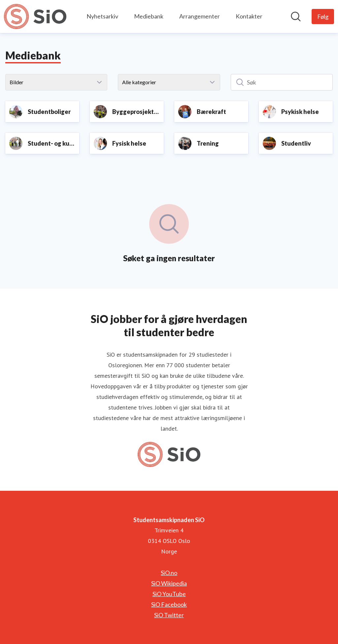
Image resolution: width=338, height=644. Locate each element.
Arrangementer (200, 16)
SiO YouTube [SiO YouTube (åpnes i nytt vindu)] (169, 594)
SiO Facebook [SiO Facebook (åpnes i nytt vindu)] (169, 604)
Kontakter (249, 16)
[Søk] (282, 82)
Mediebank (149, 16)
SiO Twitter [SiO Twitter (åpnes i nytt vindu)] (169, 615)
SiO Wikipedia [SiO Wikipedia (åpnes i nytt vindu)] (169, 583)
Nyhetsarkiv (102, 16)
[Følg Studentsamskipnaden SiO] (323, 17)
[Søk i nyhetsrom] (296, 17)
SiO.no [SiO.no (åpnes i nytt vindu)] (169, 573)
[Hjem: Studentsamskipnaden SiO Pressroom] (35, 17)
